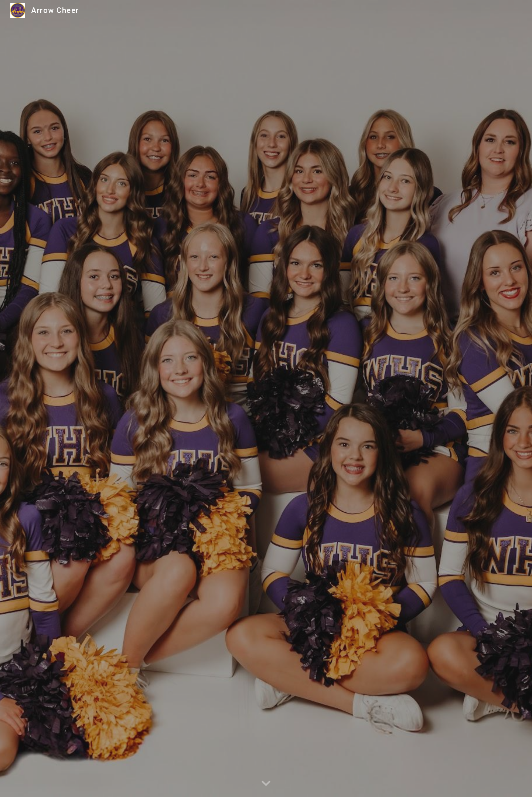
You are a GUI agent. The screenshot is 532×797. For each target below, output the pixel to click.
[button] (266, 784)
